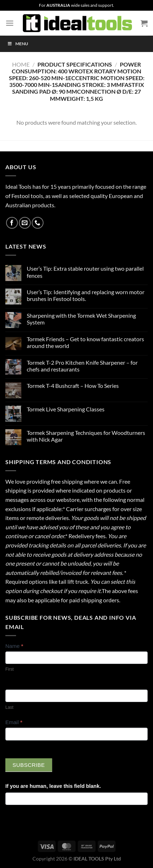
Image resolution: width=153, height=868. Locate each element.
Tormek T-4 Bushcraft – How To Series (73, 386)
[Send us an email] (25, 223)
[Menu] (10, 23)
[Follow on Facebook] (12, 223)
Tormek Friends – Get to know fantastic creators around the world (85, 342)
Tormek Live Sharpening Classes (66, 409)
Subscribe (29, 765)
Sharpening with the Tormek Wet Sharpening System (81, 319)
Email (14, 722)
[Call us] (38, 223)
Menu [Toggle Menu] (18, 44)
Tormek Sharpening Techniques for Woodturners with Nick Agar (86, 436)
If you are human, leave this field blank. (53, 786)
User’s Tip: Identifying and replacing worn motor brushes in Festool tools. (86, 295)
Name (14, 646)
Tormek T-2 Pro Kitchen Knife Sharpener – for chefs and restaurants (82, 366)
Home (21, 64)
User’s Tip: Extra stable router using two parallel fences (85, 272)
